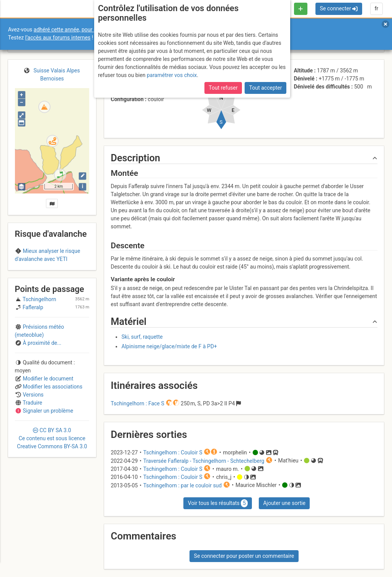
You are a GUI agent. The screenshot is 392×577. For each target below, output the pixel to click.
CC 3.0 (52, 481)
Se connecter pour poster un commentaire (244, 556)
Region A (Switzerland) (52, 274)
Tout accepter (266, 88)
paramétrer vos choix (172, 75)
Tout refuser (223, 88)
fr (376, 8)
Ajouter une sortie (284, 503)
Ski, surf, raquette (142, 337)
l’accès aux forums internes (58, 38)
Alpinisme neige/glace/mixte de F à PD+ (169, 346)
